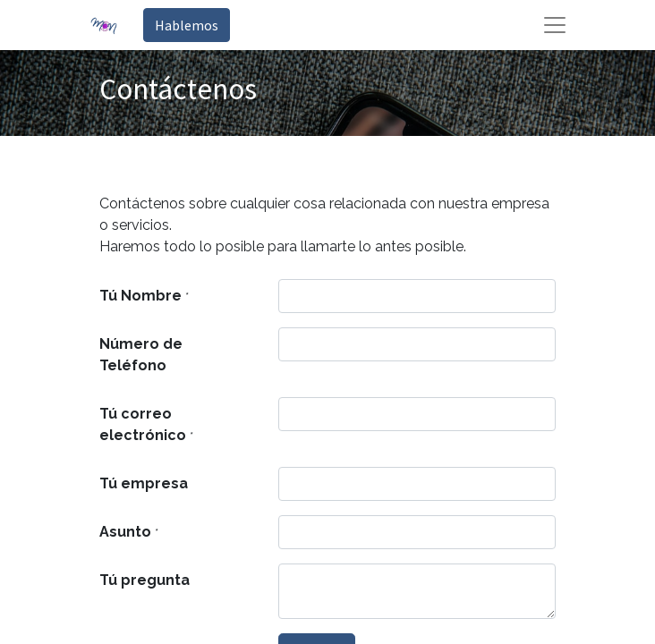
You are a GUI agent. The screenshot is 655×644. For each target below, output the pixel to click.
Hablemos (187, 25)
